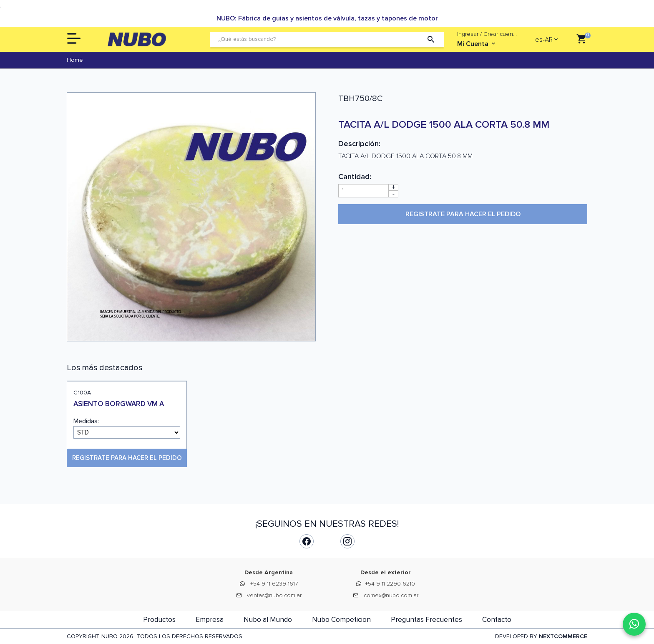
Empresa (210, 620)
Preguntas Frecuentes (426, 620)
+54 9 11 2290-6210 (390, 584)
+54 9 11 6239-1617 (274, 584)
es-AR (544, 40)
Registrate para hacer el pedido (463, 214)
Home (75, 60)
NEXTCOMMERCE (563, 636)
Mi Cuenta (477, 44)
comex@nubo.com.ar (391, 595)
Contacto (497, 620)
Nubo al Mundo (268, 620)
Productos (159, 620)
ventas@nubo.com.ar (274, 595)
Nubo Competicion (341, 620)
